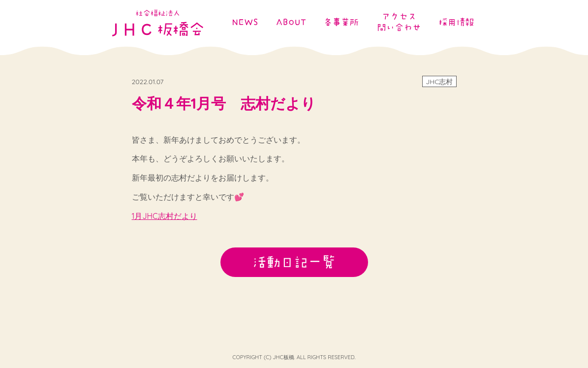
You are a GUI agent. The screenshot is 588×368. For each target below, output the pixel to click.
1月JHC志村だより (165, 216)
